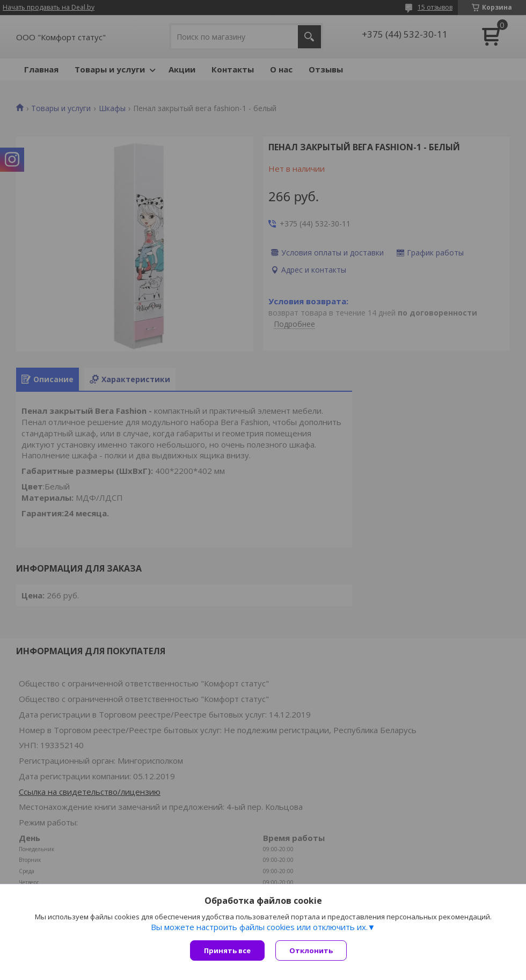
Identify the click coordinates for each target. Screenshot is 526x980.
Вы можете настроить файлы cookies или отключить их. (259, 927)
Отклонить (311, 950)
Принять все (227, 950)
